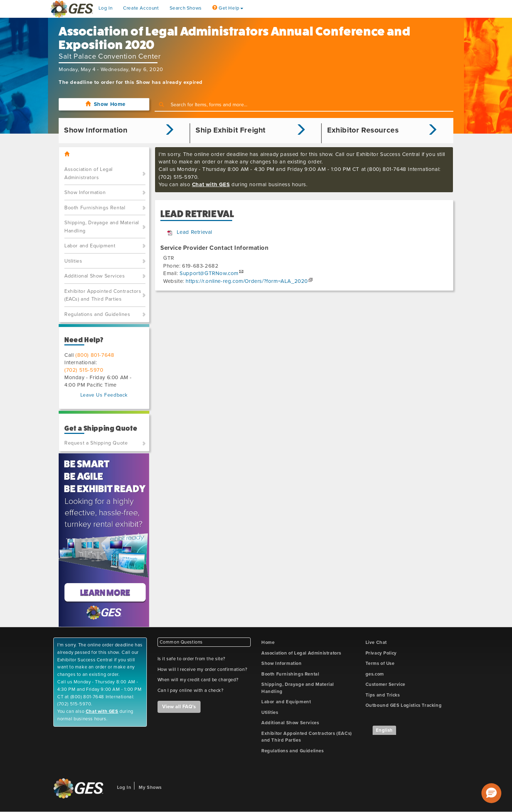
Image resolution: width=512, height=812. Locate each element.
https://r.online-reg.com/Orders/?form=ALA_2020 (247, 281)
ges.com (375, 674)
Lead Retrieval (194, 232)
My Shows (150, 787)
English (384, 730)
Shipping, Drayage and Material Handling (102, 227)
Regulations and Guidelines (97, 314)
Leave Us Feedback (104, 395)
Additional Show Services (95, 276)
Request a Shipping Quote (96, 443)
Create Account (141, 8)
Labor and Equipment (90, 246)
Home (268, 642)
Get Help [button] (228, 8)
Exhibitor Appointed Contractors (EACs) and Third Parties (103, 295)
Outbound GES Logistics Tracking (404, 705)
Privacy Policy (381, 653)
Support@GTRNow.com (209, 273)
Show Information (85, 192)
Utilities (73, 261)
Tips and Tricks (383, 695)
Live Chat (376, 642)
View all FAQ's (179, 707)
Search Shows (186, 8)
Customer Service (386, 684)
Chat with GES (211, 184)
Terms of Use (380, 663)
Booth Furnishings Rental (95, 208)
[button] (491, 793)
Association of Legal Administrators (89, 173)
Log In (106, 8)
